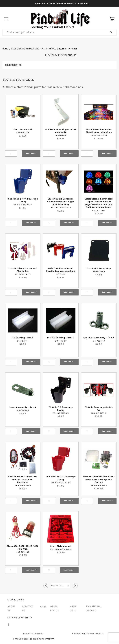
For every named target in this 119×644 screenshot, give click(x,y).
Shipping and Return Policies (88, 634)
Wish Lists (73, 608)
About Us (11, 608)
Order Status (54, 608)
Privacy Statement (33, 634)
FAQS (43, 607)
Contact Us (28, 608)
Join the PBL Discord (93, 608)
